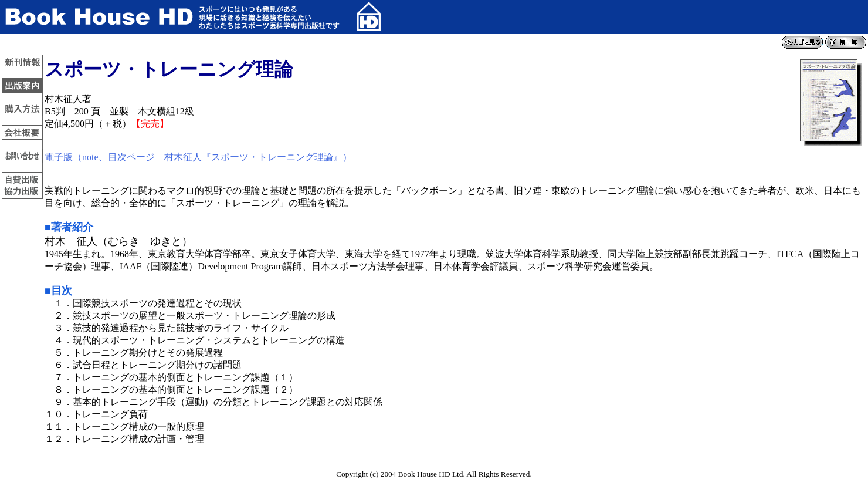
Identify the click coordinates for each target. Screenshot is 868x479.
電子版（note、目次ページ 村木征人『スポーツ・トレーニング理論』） (198, 157)
